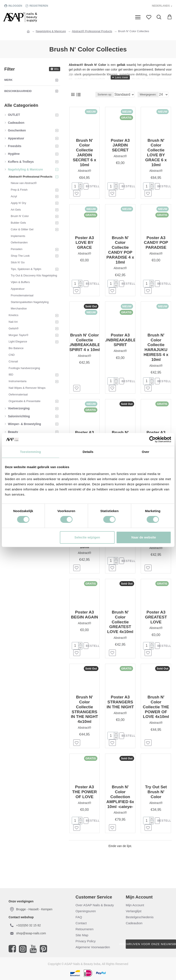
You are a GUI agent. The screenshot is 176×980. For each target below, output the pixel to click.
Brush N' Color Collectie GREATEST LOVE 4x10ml (120, 627)
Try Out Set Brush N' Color (156, 799)
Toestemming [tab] (31, 452)
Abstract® (84, 171)
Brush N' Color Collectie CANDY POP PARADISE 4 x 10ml (120, 251)
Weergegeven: (148, 95)
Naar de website (144, 537)
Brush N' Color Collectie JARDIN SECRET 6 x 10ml (85, 153)
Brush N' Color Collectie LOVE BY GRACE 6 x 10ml (156, 153)
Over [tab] (146, 452)
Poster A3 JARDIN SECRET (120, 145)
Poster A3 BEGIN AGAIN (84, 620)
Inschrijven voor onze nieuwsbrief (151, 944)
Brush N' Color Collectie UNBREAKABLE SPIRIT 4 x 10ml (85, 345)
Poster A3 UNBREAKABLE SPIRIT (120, 342)
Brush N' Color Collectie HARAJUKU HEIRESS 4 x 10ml (156, 349)
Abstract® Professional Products (92, 31)
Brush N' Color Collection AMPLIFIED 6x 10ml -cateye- (120, 804)
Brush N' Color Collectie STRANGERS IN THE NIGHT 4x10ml (85, 716)
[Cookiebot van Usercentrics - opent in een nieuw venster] (152, 439)
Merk (8, 80)
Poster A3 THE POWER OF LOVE (85, 799)
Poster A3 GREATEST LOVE (156, 622)
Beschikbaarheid (18, 91)
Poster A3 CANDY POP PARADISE (156, 244)
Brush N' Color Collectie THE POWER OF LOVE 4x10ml (156, 713)
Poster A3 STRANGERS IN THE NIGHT (120, 708)
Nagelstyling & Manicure (51, 31)
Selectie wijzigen (87, 537)
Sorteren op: (94, 95)
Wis (56, 69)
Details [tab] (88, 452)
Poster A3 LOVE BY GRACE (84, 244)
